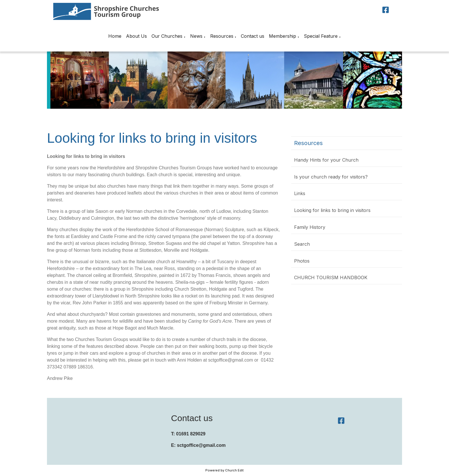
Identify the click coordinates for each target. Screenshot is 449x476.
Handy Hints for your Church (326, 160)
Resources (222, 36)
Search (302, 244)
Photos (302, 261)
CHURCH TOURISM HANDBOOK (331, 277)
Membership (282, 36)
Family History (310, 227)
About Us (136, 36)
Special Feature (321, 36)
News (196, 36)
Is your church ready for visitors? (331, 177)
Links (300, 193)
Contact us (253, 36)
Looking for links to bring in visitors (332, 210)
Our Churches (167, 36)
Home (115, 36)
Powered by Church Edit (224, 470)
